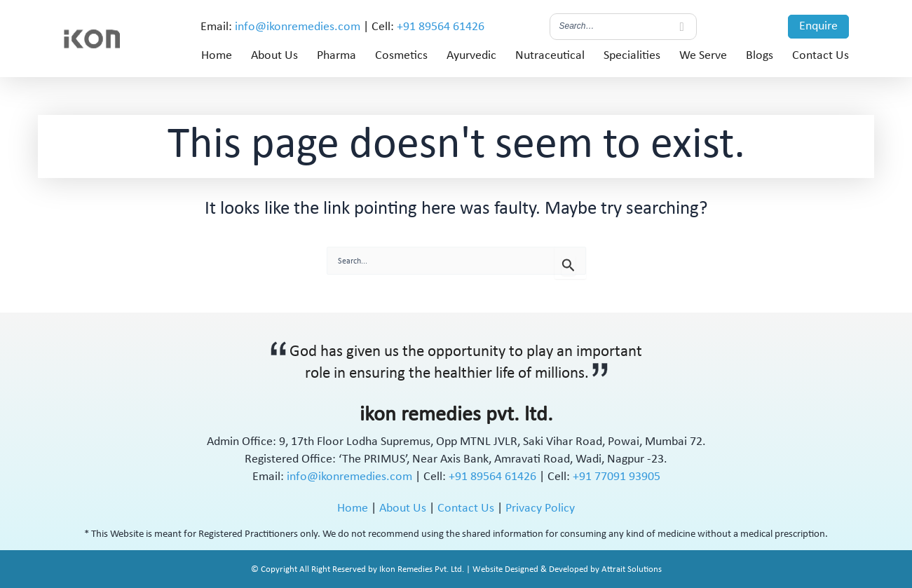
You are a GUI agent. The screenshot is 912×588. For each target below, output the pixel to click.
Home (217, 56)
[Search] (682, 27)
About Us (274, 56)
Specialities (632, 56)
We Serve (703, 56)
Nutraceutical (550, 56)
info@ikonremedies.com (298, 27)
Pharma (336, 56)
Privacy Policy (540, 508)
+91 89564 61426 (441, 27)
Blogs (760, 56)
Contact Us (821, 56)
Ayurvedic (471, 56)
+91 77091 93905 (617, 477)
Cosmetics (401, 56)
